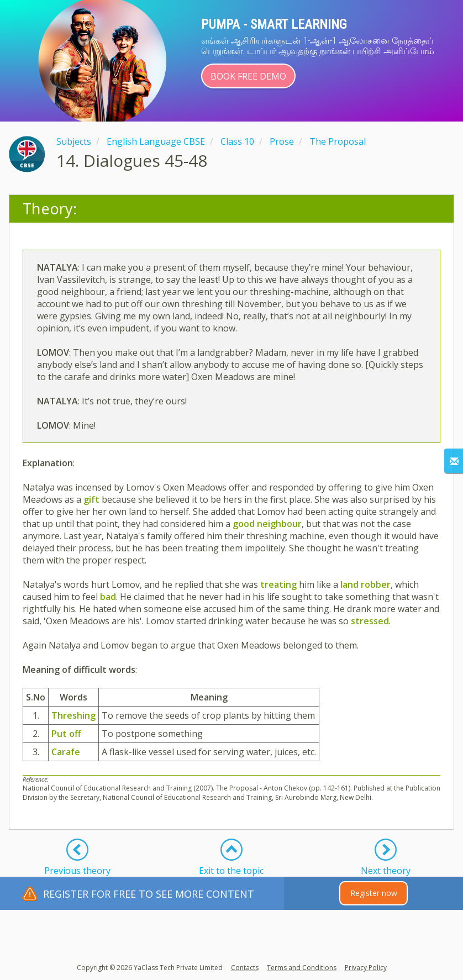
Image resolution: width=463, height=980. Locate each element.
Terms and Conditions (302, 968)
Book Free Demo (248, 76)
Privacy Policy (366, 968)
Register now (374, 893)
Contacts (245, 968)
